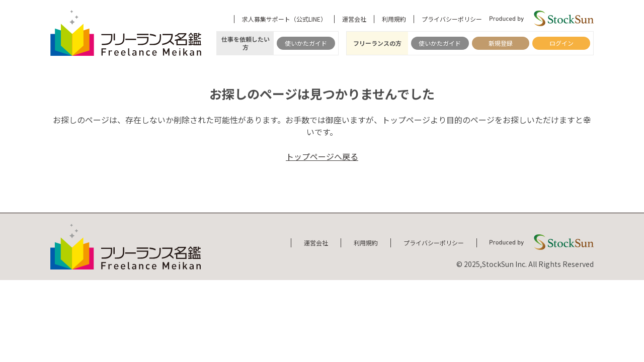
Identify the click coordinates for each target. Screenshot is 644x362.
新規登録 (501, 43)
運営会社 (354, 19)
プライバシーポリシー (452, 19)
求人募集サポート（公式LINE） (284, 19)
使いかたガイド (306, 43)
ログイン (561, 43)
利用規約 (394, 19)
